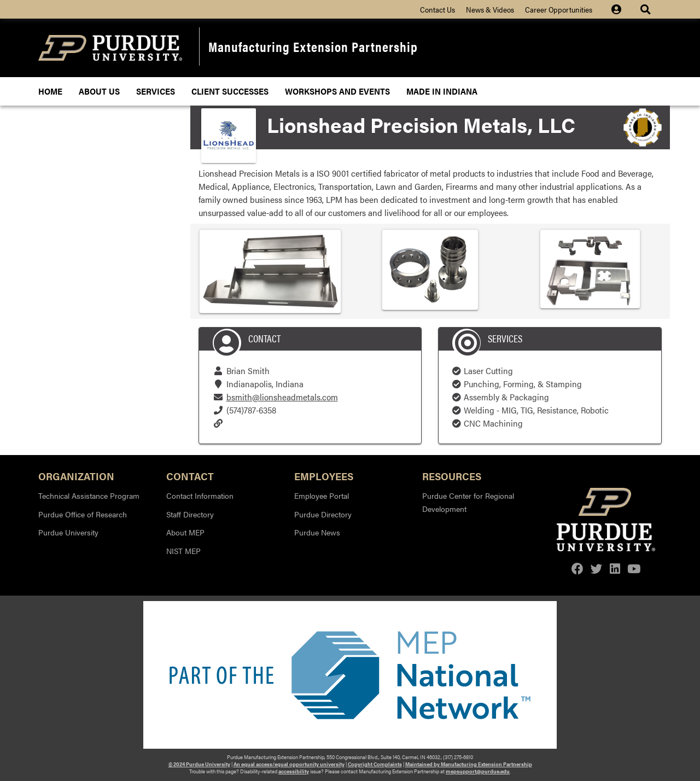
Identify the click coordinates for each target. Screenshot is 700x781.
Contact (190, 476)
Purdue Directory (323, 514)
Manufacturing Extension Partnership (313, 46)
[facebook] (577, 569)
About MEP (185, 532)
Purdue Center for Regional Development (468, 502)
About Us (99, 91)
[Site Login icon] (622, 9)
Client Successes (230, 91)
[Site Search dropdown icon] (647, 9)
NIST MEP (183, 551)
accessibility (294, 771)
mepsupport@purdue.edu (478, 771)
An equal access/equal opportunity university (289, 764)
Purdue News (317, 532)
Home (50, 91)
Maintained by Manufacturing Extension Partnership (469, 764)
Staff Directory (190, 514)
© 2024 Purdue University (199, 764)
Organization (76, 476)
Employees (324, 476)
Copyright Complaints (375, 764)
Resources (452, 476)
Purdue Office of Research (83, 514)
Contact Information (200, 496)
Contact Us (437, 9)
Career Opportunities (559, 9)
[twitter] (597, 569)
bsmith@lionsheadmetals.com (282, 397)
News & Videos (490, 9)
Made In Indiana (442, 91)
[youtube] (634, 569)
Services (156, 91)
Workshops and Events (337, 91)
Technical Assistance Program (89, 496)
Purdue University (68, 532)
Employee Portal (322, 496)
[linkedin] (615, 569)
